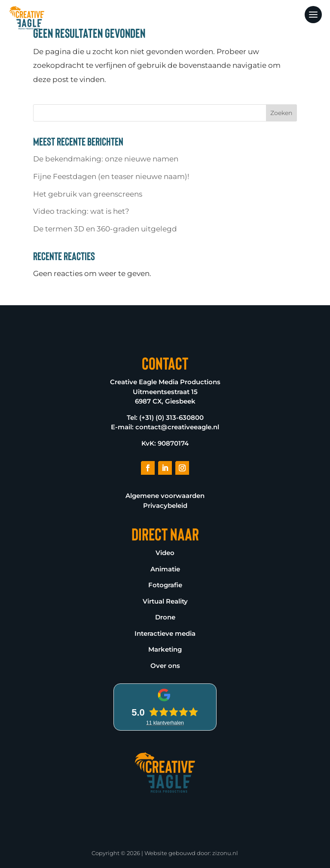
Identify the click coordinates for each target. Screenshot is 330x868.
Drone (165, 617)
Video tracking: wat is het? (81, 211)
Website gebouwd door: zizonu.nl (191, 853)
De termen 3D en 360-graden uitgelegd (105, 229)
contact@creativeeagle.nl (177, 427)
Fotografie (165, 585)
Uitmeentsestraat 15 (165, 392)
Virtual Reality (165, 601)
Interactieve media (165, 633)
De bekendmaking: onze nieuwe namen (106, 159)
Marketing (165, 649)
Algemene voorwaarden (165, 496)
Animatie (165, 569)
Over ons (165, 666)
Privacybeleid (165, 505)
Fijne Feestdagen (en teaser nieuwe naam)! (111, 176)
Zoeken (281, 113)
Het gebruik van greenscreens (88, 194)
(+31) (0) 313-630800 (171, 417)
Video (165, 553)
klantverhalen (165, 723)
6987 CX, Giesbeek (165, 401)
